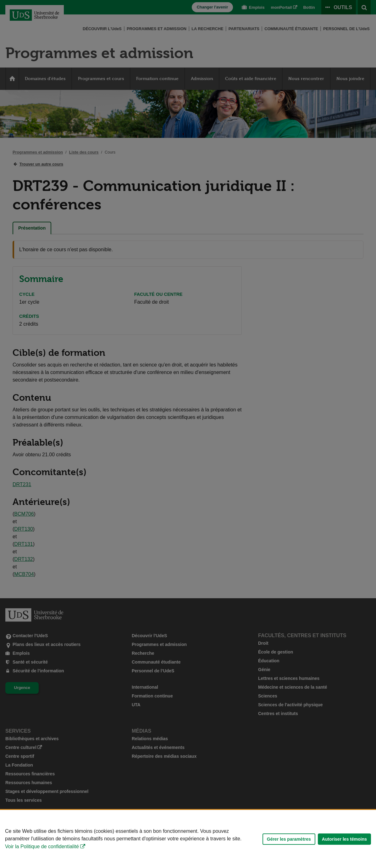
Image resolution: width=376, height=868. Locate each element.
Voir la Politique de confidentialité (42, 846)
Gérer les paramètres (289, 839)
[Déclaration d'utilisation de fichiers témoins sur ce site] (188, 839)
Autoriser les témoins (344, 839)
